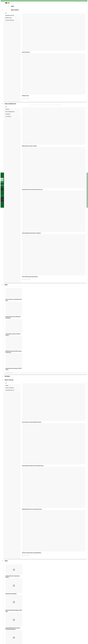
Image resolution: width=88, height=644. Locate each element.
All (6, 13)
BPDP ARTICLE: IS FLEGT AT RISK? (29, 146)
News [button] (6, 285)
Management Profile (10, 15)
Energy (7, 385)
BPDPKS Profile (9, 18)
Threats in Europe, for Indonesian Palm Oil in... (14, 300)
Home (12, 6)
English (77, 2)
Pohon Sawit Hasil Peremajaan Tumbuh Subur (14, 611)
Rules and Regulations (10, 112)
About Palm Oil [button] (9, 380)
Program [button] (7, 376)
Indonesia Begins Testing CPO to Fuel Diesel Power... (33, 466)
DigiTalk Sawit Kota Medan (11, 594)
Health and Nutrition (10, 388)
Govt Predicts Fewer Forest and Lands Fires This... (33, 189)
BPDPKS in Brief (25, 96)
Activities (7, 109)
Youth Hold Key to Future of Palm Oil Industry (13, 334)
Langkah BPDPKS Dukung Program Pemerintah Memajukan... (13, 629)
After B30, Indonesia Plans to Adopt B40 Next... (32, 553)
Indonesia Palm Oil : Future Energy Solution (13, 577)
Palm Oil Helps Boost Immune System (30, 277)
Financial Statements (10, 20)
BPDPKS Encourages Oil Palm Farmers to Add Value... (14, 352)
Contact (3, 2)
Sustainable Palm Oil (10, 390)
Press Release (8, 116)
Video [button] (6, 561)
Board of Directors (26, 52)
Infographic (8, 114)
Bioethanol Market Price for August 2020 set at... (32, 509)
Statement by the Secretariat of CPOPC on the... (14, 369)
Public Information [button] (10, 104)
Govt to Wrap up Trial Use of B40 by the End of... (32, 422)
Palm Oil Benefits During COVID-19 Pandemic (31, 233)
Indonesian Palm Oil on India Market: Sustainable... (13, 317)
